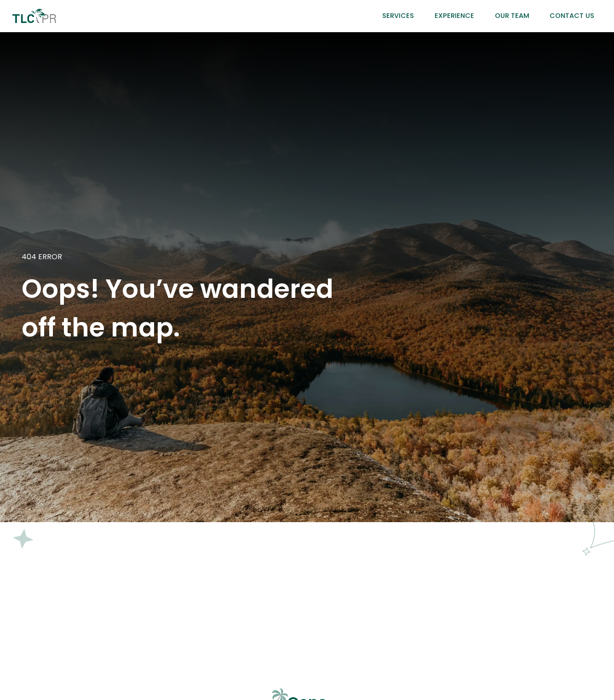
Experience (454, 16)
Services (398, 16)
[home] (34, 16)
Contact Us (572, 16)
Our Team (512, 16)
